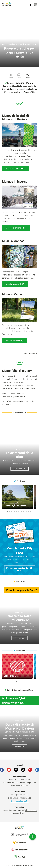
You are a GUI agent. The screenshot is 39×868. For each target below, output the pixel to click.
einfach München (7, 4)
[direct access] (33, 837)
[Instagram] (16, 770)
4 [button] (13, 512)
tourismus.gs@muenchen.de (13, 396)
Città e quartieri (21, 412)
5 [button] (15, 512)
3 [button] (11, 512)
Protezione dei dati (10, 782)
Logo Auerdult (20, 857)
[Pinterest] (30, 770)
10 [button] (23, 512)
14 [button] (30, 512)
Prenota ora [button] (19, 638)
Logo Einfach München (20, 827)
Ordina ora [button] (20, 746)
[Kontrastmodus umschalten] (31, 4)
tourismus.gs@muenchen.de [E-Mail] (19, 798)
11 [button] (25, 512)
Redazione (15, 786)
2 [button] (10, 512)
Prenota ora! (21, 582)
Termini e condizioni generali (20, 779)
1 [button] (8, 512)
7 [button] (18, 512)
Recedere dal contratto (19, 801)
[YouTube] (9, 770)
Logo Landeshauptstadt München (20, 835)
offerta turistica (31, 810)
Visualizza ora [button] (20, 469)
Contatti (25, 786)
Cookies (22, 782)
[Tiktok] (23, 770)
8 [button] (20, 512)
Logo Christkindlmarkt (20, 849)
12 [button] (27, 512)
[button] (20, 569)
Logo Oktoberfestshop (20, 842)
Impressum (32, 782)
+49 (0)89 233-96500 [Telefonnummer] (19, 795)
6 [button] (16, 512)
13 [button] (29, 512)
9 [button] (22, 512)
